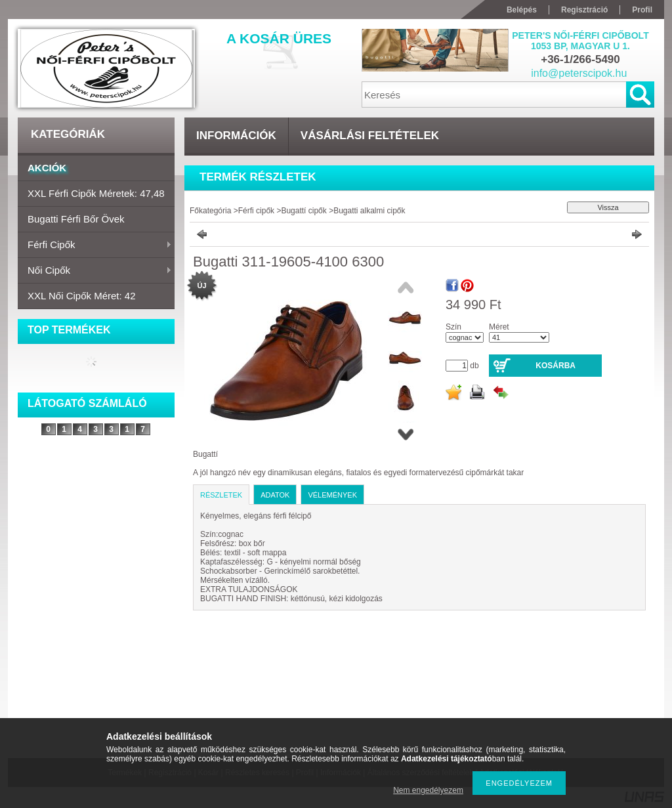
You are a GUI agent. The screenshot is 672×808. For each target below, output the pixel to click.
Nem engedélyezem (428, 790)
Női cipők (95, 271)
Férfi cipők (95, 245)
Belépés (522, 10)
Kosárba (556, 366)
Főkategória (210, 211)
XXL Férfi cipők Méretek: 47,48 (96, 193)
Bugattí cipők (305, 211)
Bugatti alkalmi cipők (369, 211)
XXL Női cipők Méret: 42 (82, 296)
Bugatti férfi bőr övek (76, 219)
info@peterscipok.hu (579, 73)
